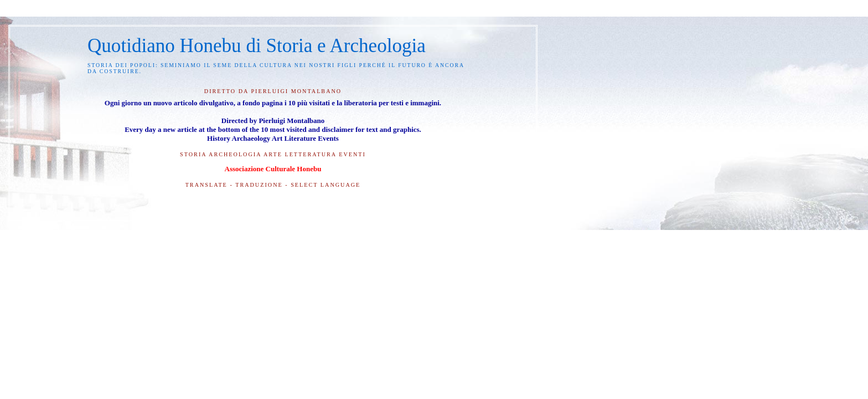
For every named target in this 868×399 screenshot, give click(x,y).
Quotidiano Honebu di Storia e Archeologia (257, 46)
